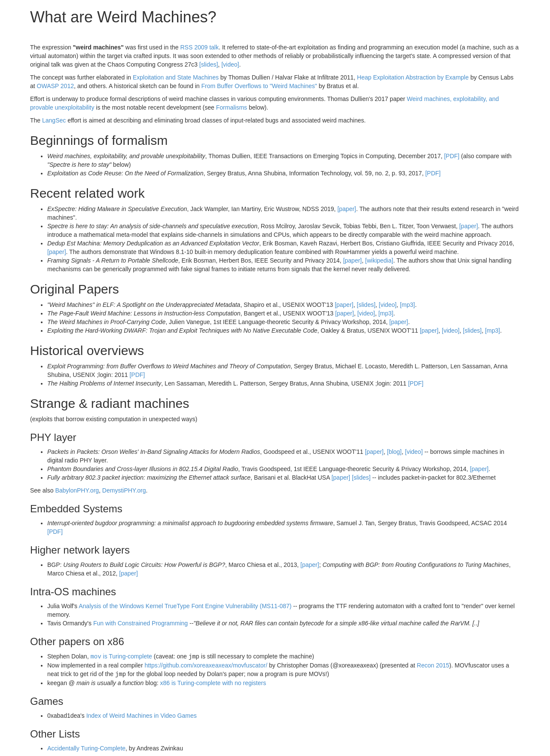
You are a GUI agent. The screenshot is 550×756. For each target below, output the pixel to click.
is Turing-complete (121, 656)
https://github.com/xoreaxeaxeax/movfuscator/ (206, 665)
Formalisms (232, 107)
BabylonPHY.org (77, 490)
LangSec (54, 120)
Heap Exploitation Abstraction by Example (413, 77)
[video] (230, 64)
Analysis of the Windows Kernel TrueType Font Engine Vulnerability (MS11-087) (185, 606)
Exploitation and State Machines (176, 77)
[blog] (394, 452)
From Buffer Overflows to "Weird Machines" (259, 86)
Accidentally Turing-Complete (86, 747)
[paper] (347, 209)
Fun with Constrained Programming (141, 623)
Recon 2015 (433, 665)
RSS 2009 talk (199, 47)
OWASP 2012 (55, 86)
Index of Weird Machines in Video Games (142, 715)
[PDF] (452, 156)
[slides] (209, 64)
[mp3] (408, 305)
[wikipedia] (379, 260)
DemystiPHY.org (124, 490)
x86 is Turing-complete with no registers (213, 682)
